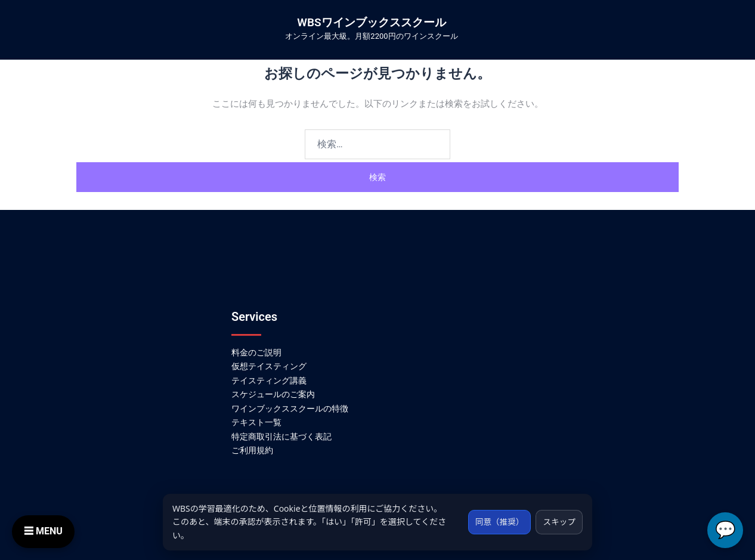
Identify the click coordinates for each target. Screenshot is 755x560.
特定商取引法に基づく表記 (281, 437)
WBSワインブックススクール (371, 22)
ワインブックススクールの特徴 (290, 409)
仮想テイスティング (269, 366)
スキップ (558, 522)
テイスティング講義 (269, 380)
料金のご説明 (256, 352)
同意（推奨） (496, 522)
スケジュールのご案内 (273, 394)
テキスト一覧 (256, 422)
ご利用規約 (252, 450)
